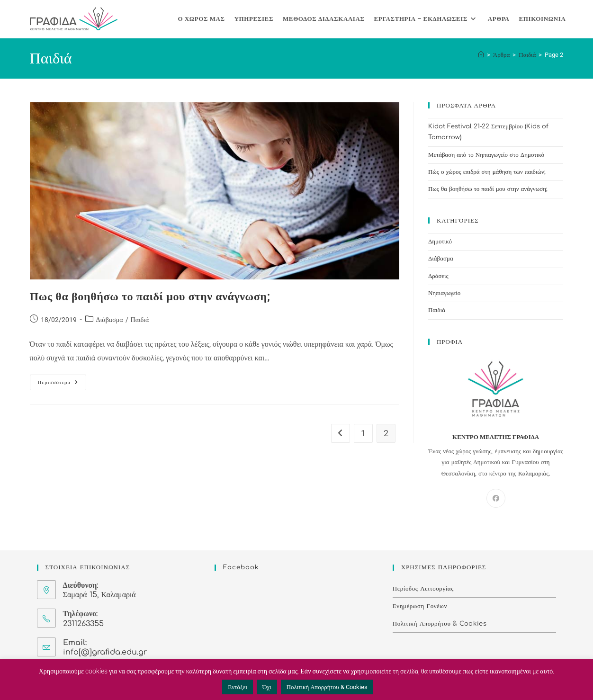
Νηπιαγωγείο (444, 293)
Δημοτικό (440, 242)
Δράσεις (438, 276)
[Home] (481, 55)
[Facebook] (496, 498)
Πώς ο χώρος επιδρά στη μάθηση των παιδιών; (487, 172)
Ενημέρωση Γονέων (420, 606)
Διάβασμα (110, 320)
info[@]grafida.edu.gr (105, 652)
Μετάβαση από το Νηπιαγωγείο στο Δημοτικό (486, 155)
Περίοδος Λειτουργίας (423, 589)
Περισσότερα (62, 380)
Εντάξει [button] (238, 687)
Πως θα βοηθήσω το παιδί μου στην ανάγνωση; (150, 296)
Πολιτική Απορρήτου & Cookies (440, 624)
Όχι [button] (267, 687)
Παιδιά (140, 320)
